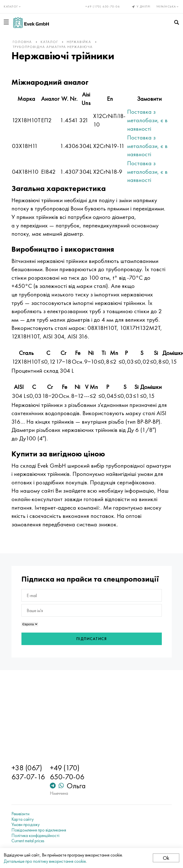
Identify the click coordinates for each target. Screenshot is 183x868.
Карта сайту (23, 819)
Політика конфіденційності (35, 836)
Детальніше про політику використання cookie (45, 861)
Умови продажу (26, 825)
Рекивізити (20, 814)
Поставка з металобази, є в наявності (147, 120)
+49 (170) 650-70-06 (103, 6)
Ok (166, 858)
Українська (168, 6)
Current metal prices (28, 841)
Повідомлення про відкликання (39, 830)
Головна (22, 42)
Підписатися (92, 639)
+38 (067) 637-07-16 (28, 772)
